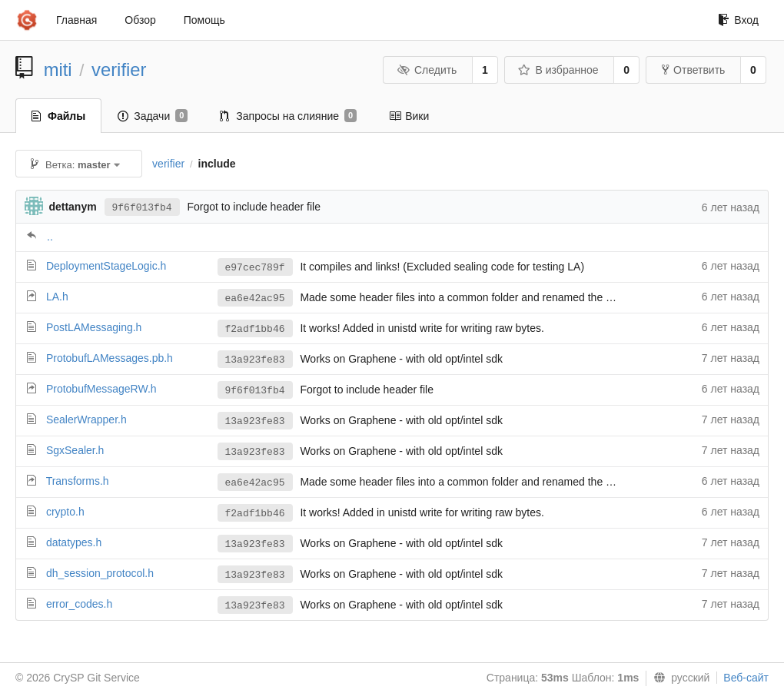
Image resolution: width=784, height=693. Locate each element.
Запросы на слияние (288, 116)
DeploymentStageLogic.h (106, 266)
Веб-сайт (746, 678)
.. (50, 237)
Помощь (204, 20)
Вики (409, 116)
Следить (427, 70)
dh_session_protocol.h (100, 573)
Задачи (153, 116)
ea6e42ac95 (255, 298)
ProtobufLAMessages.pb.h (110, 358)
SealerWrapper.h (86, 419)
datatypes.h (74, 542)
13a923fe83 (255, 360)
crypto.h (65, 512)
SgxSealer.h (75, 450)
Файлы (58, 116)
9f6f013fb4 (142, 208)
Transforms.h (78, 481)
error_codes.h (79, 604)
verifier (119, 70)
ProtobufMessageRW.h (101, 389)
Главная (76, 20)
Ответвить (693, 70)
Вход (738, 20)
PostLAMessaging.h (94, 327)
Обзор (140, 20)
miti (58, 70)
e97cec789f (255, 268)
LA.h (57, 297)
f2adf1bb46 (255, 329)
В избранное (558, 70)
